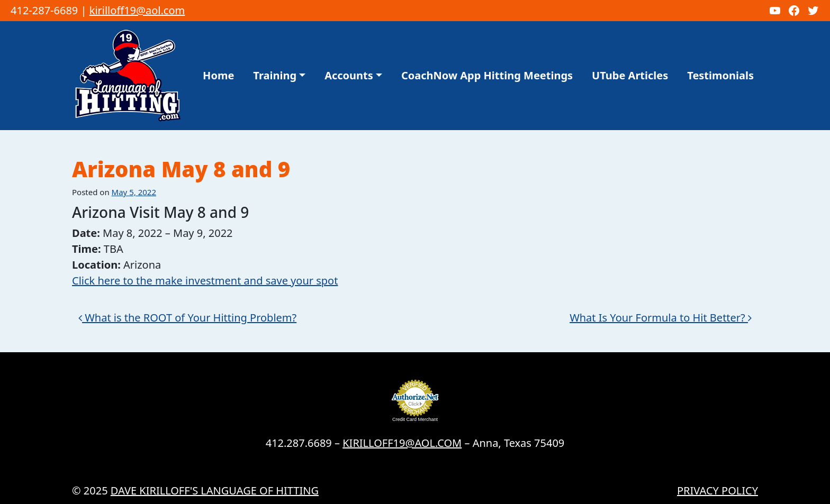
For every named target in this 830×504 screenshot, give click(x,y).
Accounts (349, 75)
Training (275, 75)
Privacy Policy (718, 491)
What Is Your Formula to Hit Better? (661, 318)
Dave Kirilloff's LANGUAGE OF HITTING (215, 491)
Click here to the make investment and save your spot (205, 281)
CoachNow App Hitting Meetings (487, 75)
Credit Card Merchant (415, 419)
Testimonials (720, 75)
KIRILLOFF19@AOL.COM (402, 443)
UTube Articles (630, 75)
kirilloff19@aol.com (137, 10)
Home (218, 75)
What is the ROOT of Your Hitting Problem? (187, 318)
